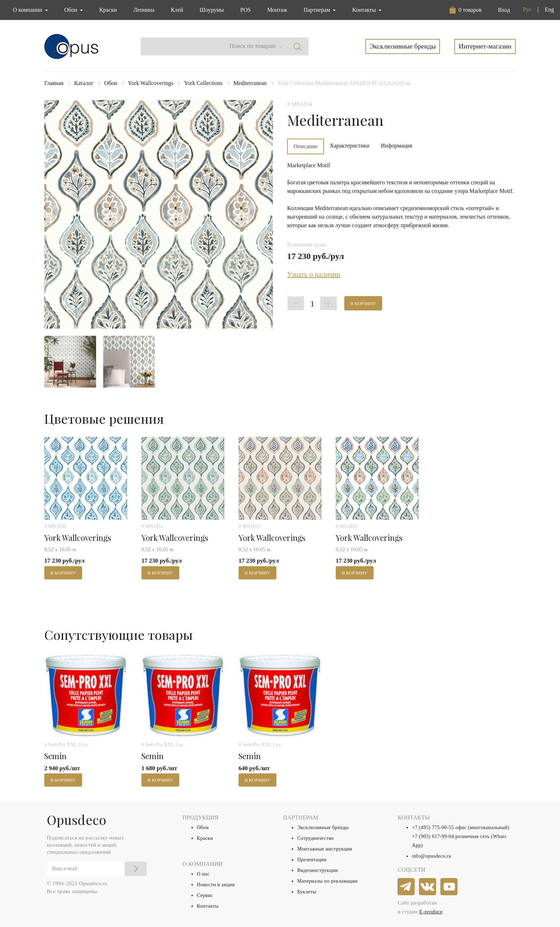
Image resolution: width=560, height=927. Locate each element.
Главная (54, 83)
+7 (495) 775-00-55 (433, 828)
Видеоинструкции (317, 870)
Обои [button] (71, 10)
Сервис (205, 895)
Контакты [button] (365, 10)
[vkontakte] (428, 887)
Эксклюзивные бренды (403, 46)
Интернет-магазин (485, 46)
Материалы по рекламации (327, 881)
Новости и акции (216, 885)
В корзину (363, 303)
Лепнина (144, 10)
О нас (203, 874)
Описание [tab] (306, 146)
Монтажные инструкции (325, 849)
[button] (466, 10)
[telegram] (406, 887)
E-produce (431, 912)
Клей (177, 10)
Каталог (84, 83)
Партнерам (317, 10)
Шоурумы (212, 10)
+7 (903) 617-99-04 (433, 836)
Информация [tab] (396, 146)
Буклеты (307, 892)
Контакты (208, 906)
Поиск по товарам (252, 46)
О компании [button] (28, 10)
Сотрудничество (316, 838)
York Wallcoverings (151, 83)
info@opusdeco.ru (431, 856)
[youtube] (449, 887)
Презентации (312, 860)
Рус (527, 9)
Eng (549, 9)
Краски (108, 10)
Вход (504, 10)
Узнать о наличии (314, 274)
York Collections (203, 83)
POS (246, 10)
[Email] (97, 869)
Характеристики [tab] (349, 146)
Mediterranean (250, 83)
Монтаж (277, 10)
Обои (111, 83)
